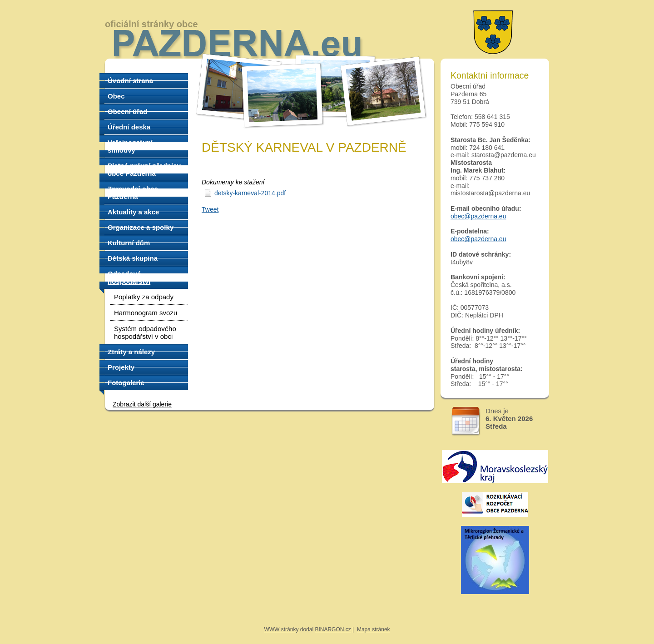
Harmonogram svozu (146, 313)
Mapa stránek (374, 629)
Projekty (121, 367)
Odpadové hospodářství (129, 277)
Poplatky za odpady (144, 297)
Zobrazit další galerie (142, 404)
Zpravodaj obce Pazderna (133, 193)
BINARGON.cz (333, 629)
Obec (116, 96)
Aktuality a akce (133, 212)
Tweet (210, 209)
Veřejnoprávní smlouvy (130, 146)
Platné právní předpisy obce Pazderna (144, 169)
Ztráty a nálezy (131, 352)
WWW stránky (281, 629)
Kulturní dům (129, 243)
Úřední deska (129, 127)
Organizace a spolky (141, 227)
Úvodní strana (130, 81)
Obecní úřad (128, 111)
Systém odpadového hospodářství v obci (145, 332)
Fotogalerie (126, 383)
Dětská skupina (133, 258)
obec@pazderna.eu (478, 216)
